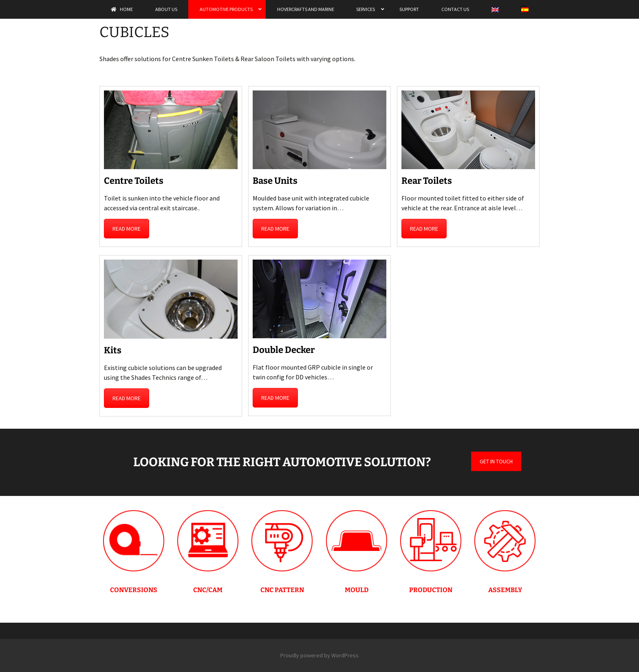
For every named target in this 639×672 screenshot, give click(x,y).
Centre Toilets (134, 181)
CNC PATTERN (282, 590)
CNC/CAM (208, 590)
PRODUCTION (431, 590)
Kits (113, 350)
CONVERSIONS (134, 590)
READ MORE (127, 229)
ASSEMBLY (505, 590)
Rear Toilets (427, 181)
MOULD (357, 590)
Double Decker (284, 350)
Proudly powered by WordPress (319, 655)
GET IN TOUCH (496, 461)
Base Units (275, 181)
